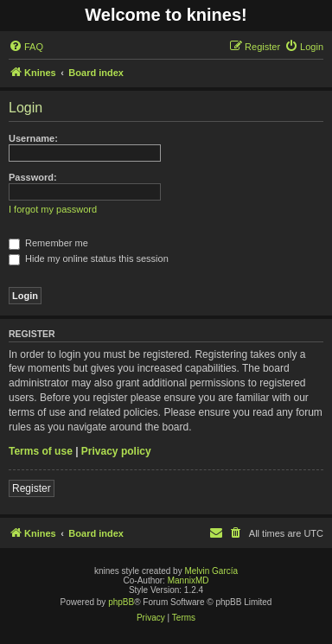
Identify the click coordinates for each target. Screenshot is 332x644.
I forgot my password (53, 209)
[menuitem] (26, 47)
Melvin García (211, 571)
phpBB (121, 602)
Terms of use (41, 451)
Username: (33, 138)
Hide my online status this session (89, 258)
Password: (33, 177)
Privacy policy (116, 451)
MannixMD (188, 580)
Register (32, 488)
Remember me (48, 243)
